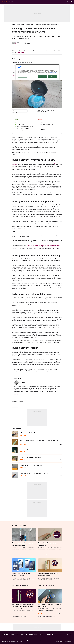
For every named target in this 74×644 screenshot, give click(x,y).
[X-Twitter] (68, 634)
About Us (42, 634)
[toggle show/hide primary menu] (71, 2)
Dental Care (30, 25)
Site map (12, 634)
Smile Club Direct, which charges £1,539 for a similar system (44, 245)
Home (13, 25)
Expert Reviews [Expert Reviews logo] (7, 2)
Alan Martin (18, 44)
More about (17, 394)
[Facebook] (61, 634)
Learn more (21, 52)
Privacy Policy (20, 634)
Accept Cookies (53, 76)
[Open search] (67, 2)
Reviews (15, 406)
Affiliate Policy (50, 634)
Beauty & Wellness (21, 25)
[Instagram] (71, 634)
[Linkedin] (64, 634)
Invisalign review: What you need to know (23, 63)
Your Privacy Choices (32, 634)
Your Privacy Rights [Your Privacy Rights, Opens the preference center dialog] (22, 76)
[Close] (57, 66)
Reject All (43, 76)
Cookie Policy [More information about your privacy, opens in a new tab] (53, 73)
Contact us (5, 634)
